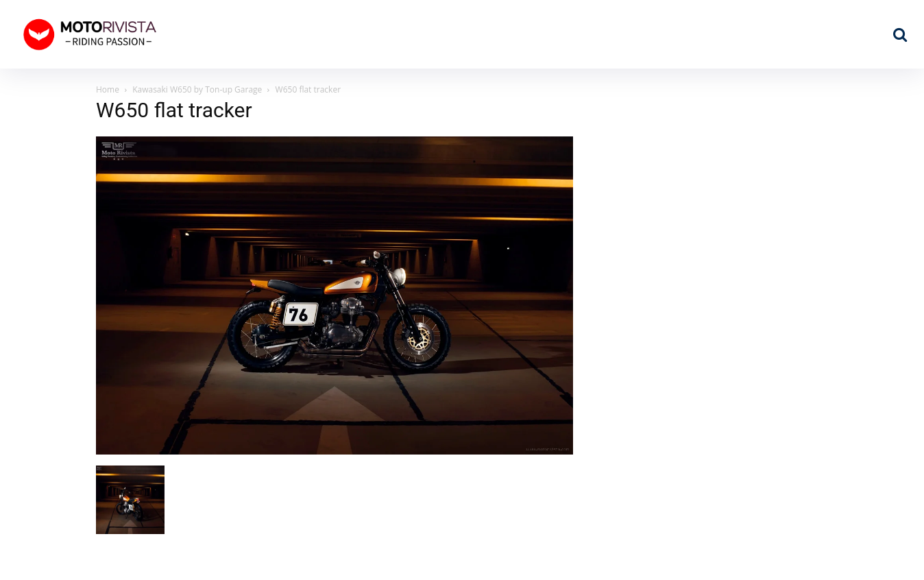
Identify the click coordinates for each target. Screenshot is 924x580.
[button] (900, 34)
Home (108, 89)
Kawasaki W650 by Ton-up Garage (197, 89)
